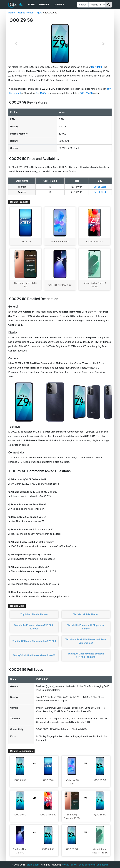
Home (31, 5)
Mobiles (44, 5)
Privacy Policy (69, 865)
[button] (16, 44)
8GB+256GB (86, 93)
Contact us (102, 865)
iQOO (39, 13)
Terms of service (86, 865)
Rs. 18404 (41, 93)
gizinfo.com (33, 865)
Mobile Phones (26, 13)
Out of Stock (100, 187)
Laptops (59, 5)
